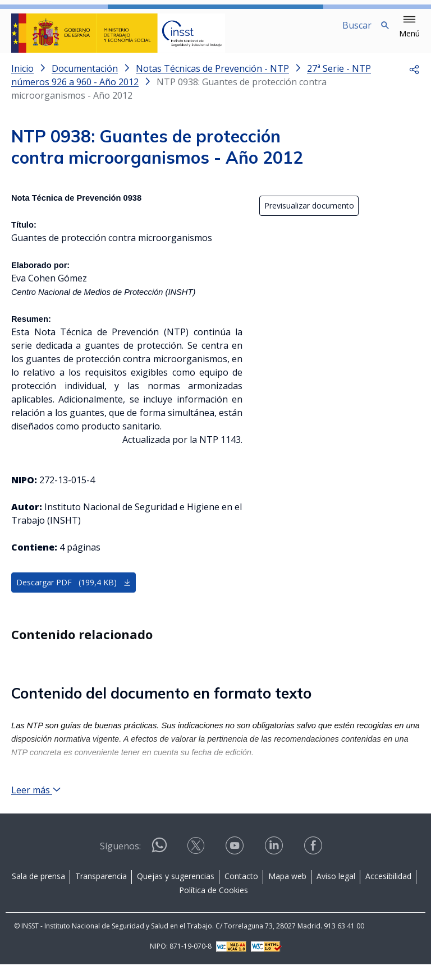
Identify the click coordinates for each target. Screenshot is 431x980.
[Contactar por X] (197, 865)
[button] (409, 27)
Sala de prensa (38, 892)
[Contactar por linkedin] (275, 865)
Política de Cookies (214, 906)
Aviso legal (336, 892)
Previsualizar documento (309, 215)
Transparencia (101, 892)
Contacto (241, 892)
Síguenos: (120, 862)
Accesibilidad (388, 892)
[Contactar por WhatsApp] (159, 866)
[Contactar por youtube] (236, 865)
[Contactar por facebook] (314, 865)
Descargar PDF (74, 592)
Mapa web (287, 892)
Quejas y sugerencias (176, 892)
